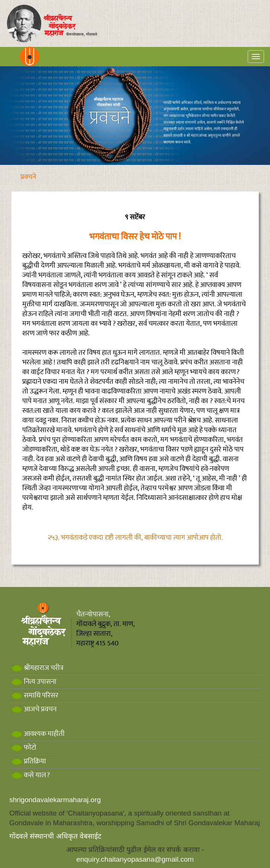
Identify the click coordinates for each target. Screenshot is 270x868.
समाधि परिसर (34, 695)
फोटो (23, 748)
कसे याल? (30, 775)
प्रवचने (28, 177)
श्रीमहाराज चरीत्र (36, 668)
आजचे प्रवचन (33, 709)
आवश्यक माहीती (37, 734)
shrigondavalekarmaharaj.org (55, 800)
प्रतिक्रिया (28, 761)
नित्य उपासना (33, 682)
